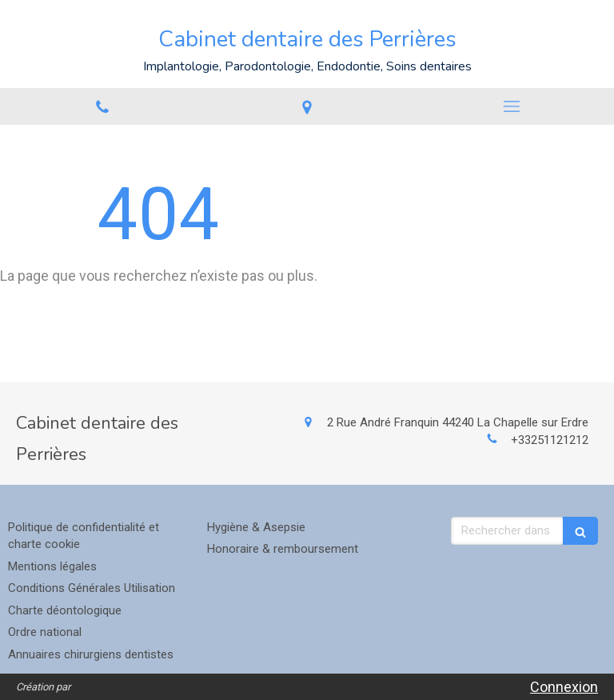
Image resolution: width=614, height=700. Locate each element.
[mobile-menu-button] (512, 106)
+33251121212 (550, 440)
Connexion (564, 687)
